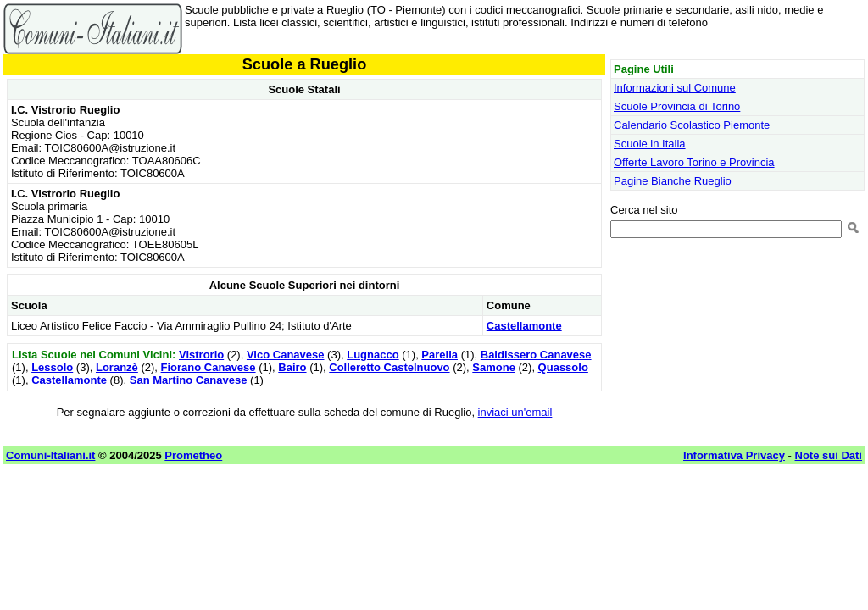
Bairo (292, 367)
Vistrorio (201, 355)
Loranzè (117, 367)
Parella (440, 355)
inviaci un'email (515, 412)
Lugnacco (373, 355)
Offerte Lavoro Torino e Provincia (694, 162)
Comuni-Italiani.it (50, 455)
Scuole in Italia (650, 144)
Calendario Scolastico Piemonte (692, 125)
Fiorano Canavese (209, 367)
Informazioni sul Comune (675, 88)
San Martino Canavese (189, 380)
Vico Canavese (286, 355)
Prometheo (193, 455)
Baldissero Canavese (536, 355)
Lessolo (52, 367)
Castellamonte (524, 326)
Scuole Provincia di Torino (677, 106)
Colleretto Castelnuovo (389, 367)
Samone (494, 367)
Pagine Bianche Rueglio (673, 181)
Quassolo (563, 367)
